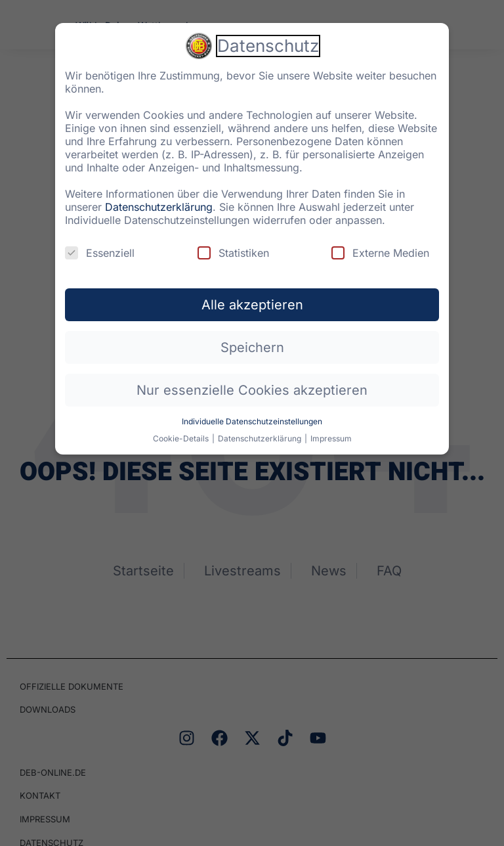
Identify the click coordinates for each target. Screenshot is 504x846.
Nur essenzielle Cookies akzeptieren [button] (252, 382)
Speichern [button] (252, 339)
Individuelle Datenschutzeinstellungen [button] (252, 413)
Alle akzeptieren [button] (252, 296)
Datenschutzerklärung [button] (261, 430)
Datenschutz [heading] (268, 37)
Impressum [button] (331, 430)
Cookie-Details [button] (182, 430)
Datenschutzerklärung (159, 198)
